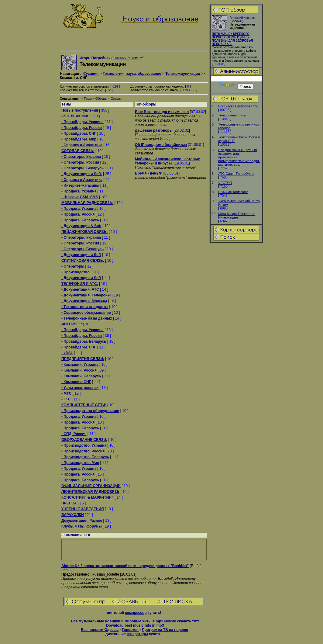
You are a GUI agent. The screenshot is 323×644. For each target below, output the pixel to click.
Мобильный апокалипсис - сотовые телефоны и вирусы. (167, 161)
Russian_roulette (126, 58)
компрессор (136, 613)
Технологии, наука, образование (132, 74)
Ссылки (117, 99)
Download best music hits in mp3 (135, 625)
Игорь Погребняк (95, 58)
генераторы (137, 634)
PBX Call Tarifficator (233, 192)
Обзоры (101, 99)
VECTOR (225, 183)
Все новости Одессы (100, 630)
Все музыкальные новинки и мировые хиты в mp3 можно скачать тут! (135, 621)
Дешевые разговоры (154, 130)
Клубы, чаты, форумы (82, 526)
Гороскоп (130, 630)
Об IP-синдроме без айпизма (161, 145)
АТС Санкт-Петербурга (236, 174)
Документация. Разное (82, 521)
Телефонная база (232, 115)
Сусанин (91, 74)
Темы (88, 99)
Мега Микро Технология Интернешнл (237, 216)
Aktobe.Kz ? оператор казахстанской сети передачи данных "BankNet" (125, 566)
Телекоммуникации (183, 74)
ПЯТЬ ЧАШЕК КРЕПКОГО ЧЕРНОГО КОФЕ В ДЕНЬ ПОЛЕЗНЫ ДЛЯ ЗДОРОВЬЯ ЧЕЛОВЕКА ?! (232, 39)
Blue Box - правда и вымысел (162, 112)
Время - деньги (149, 173)
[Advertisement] (236, 339)
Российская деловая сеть (238, 106)
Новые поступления (80, 110)
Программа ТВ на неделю (165, 630)
